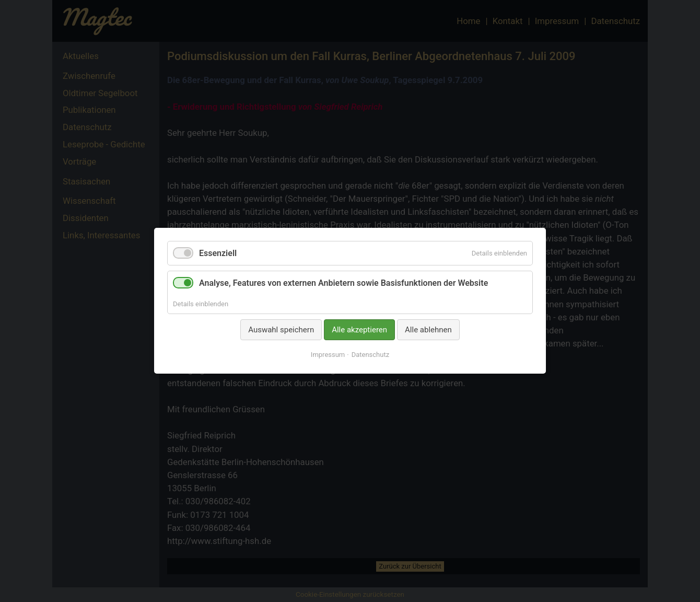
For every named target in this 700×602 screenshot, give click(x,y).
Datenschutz (370, 355)
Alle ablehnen (428, 330)
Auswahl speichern (281, 330)
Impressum (328, 355)
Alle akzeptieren (359, 330)
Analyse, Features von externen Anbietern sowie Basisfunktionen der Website (343, 283)
